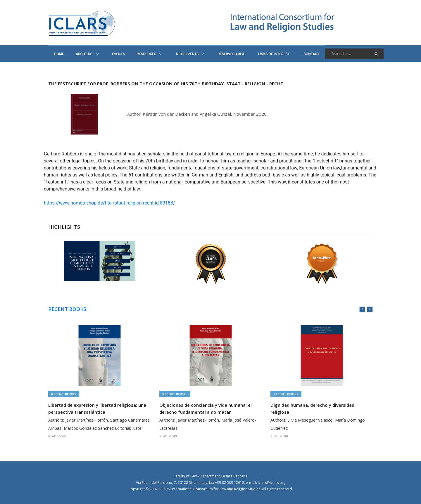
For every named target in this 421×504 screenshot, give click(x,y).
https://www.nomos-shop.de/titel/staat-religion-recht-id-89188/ (109, 203)
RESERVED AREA (231, 54)
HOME (59, 54)
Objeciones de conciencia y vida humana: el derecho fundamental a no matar (206, 408)
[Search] (354, 54)
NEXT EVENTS (190, 54)
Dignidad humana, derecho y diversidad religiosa (312, 408)
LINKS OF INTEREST (274, 54)
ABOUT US (87, 54)
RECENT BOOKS (67, 309)
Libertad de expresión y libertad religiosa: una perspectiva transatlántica (97, 408)
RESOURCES (149, 54)
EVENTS (118, 54)
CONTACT (311, 54)
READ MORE (57, 436)
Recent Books (64, 394)
